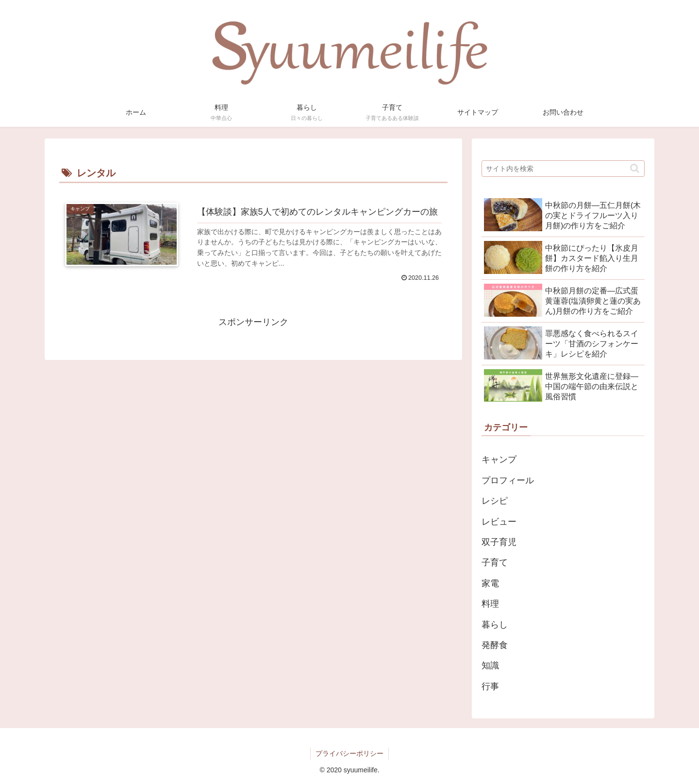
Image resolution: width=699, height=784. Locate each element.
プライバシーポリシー (349, 753)
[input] (563, 169)
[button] (635, 168)
